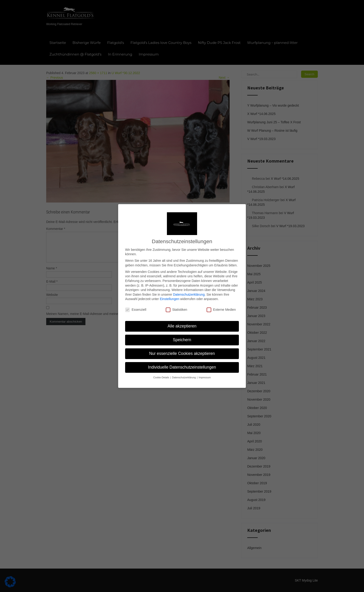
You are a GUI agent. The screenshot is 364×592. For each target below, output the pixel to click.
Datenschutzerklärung (189, 289)
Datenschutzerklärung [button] (184, 372)
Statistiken (177, 304)
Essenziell (136, 304)
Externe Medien (221, 304)
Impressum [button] (205, 372)
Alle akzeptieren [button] (182, 321)
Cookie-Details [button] (161, 372)
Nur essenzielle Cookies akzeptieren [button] (182, 348)
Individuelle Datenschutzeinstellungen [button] (182, 362)
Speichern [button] (182, 334)
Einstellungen (169, 294)
